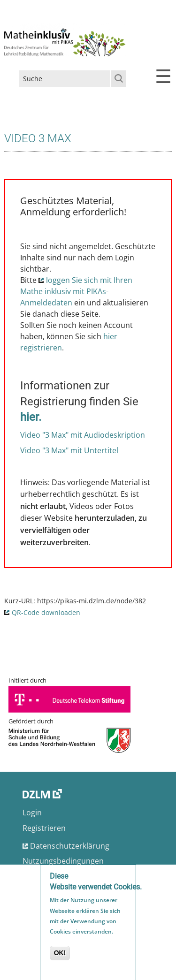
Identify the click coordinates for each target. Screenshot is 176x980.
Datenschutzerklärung (70, 846)
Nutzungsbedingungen (63, 861)
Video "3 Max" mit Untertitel (69, 450)
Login (32, 813)
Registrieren (44, 828)
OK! (60, 955)
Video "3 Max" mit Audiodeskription (83, 435)
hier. (31, 417)
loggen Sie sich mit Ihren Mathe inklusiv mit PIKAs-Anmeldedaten (76, 291)
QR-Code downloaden (46, 612)
